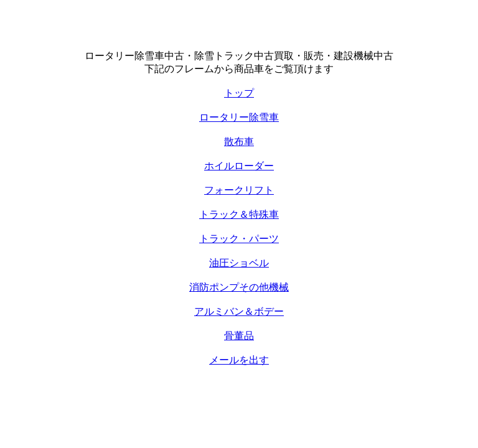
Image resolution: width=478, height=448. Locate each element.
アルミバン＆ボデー (239, 311)
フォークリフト (239, 190)
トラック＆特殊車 (239, 214)
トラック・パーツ (239, 239)
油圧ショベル (239, 263)
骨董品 (239, 336)
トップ (239, 93)
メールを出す (239, 360)
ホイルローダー (239, 166)
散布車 (239, 142)
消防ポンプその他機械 (239, 287)
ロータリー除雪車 (239, 117)
